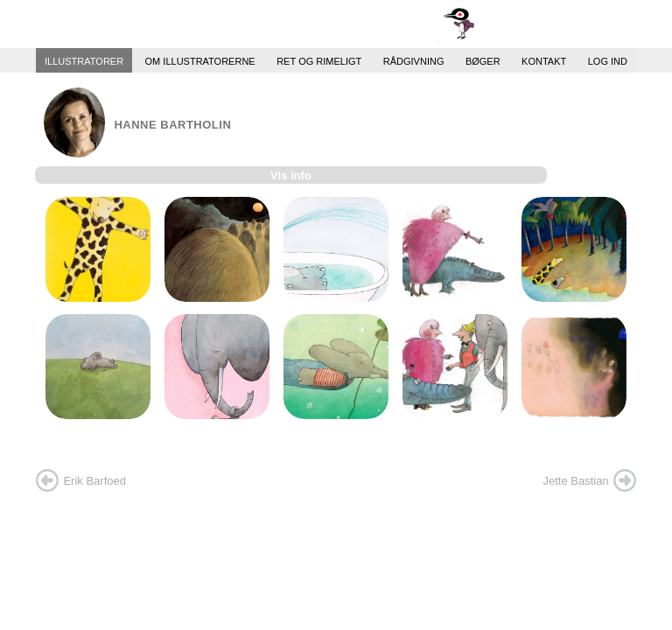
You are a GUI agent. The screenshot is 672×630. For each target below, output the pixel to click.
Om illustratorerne (200, 60)
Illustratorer (84, 60)
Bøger (483, 60)
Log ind (608, 60)
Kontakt (544, 60)
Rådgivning (414, 60)
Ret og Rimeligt (319, 60)
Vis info (291, 175)
